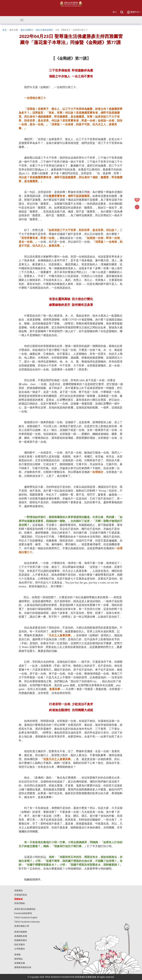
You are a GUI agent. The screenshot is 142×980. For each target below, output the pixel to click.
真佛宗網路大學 (22, 926)
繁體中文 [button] (134, 12)
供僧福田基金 (21, 895)
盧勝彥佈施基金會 (23, 967)
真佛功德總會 (21, 932)
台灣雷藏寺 (20, 949)
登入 (115, 12)
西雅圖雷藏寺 (21, 940)
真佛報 (17, 955)
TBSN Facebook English (26, 918)
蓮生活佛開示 (27, 30)
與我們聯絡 (20, 903)
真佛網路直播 (21, 936)
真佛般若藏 (20, 963)
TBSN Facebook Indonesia (27, 922)
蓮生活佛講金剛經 (44, 30)
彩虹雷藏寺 (20, 945)
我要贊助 (19, 891)
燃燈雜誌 (19, 959)
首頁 (4, 30)
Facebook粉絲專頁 (23, 913)
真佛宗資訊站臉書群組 (25, 909)
